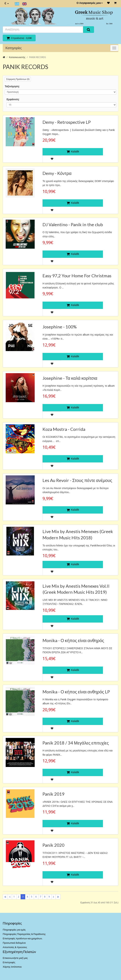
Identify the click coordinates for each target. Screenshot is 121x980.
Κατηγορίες (14, 48)
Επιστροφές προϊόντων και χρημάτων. (23, 938)
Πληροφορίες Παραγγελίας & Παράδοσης (24, 934)
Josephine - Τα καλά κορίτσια (70, 378)
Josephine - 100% (60, 327)
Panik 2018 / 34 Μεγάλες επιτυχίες (76, 743)
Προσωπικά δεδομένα (14, 943)
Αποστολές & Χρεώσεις (15, 947)
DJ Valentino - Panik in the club (73, 224)
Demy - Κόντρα (57, 173)
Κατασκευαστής (17, 57)
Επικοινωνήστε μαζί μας (15, 958)
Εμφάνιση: (13, 99)
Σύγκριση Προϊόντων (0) (18, 79)
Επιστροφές (9, 962)
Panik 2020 (53, 845)
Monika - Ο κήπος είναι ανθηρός (73, 640)
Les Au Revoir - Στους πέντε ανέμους (77, 480)
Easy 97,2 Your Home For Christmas (77, 276)
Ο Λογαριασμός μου (90, 3)
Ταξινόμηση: (12, 86)
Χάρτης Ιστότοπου (12, 967)
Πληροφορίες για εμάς (14, 930)
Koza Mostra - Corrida (64, 429)
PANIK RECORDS (38, 57)
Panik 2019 (53, 794)
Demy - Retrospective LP (67, 122)
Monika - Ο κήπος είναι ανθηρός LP (76, 692)
